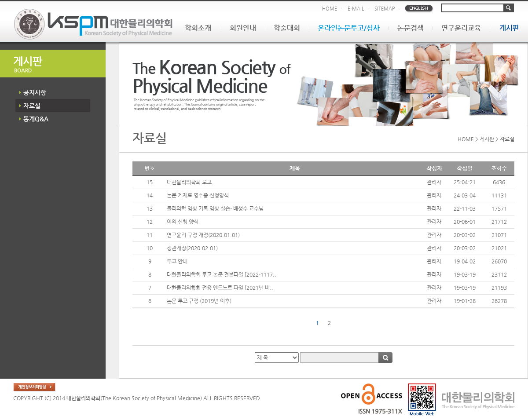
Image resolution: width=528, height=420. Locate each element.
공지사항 (35, 92)
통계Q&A (36, 119)
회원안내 (243, 28)
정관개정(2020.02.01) (192, 248)
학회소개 (198, 28)
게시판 (509, 28)
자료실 (32, 106)
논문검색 (411, 28)
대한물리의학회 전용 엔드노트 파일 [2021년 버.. (220, 288)
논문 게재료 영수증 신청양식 (198, 195)
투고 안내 (177, 261)
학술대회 (287, 28)
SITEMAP (385, 9)
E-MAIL (356, 9)
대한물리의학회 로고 (189, 182)
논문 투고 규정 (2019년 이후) (199, 301)
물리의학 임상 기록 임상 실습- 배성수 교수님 (215, 208)
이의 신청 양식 (183, 222)
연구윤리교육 (461, 28)
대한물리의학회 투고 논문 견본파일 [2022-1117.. (222, 274)
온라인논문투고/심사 (349, 28)
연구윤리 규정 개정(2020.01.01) (203, 235)
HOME (330, 9)
